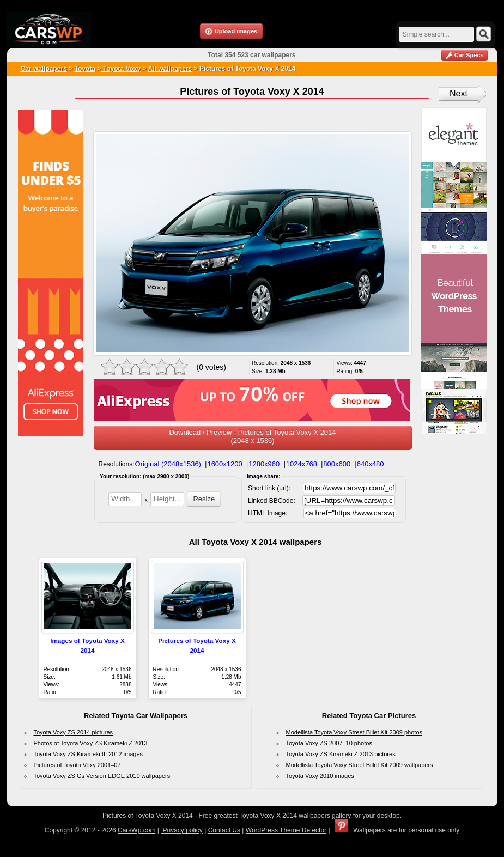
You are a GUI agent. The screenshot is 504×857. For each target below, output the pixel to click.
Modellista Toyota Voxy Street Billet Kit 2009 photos (354, 732)
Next (459, 93)
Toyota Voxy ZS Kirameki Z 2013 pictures (341, 754)
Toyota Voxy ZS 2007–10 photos (329, 743)
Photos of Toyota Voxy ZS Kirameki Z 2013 (91, 743)
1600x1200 (224, 464)
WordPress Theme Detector (286, 830)
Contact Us (224, 830)
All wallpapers (170, 69)
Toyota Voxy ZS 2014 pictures (74, 732)
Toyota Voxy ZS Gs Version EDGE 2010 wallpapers (102, 776)
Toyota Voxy (121, 69)
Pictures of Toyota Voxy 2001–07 (77, 765)
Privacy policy (182, 830)
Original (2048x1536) (168, 464)
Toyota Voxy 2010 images (320, 776)
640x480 (371, 464)
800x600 (337, 464)
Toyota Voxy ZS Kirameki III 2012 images (89, 754)
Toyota (85, 69)
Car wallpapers (44, 69)
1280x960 (264, 464)
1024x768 (302, 464)
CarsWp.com (136, 830)
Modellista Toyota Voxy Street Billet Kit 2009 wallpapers (360, 765)
